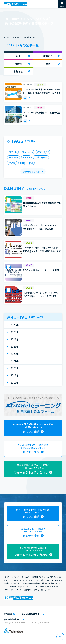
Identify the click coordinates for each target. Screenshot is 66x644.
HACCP (26, 157)
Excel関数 (13, 157)
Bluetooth (27, 152)
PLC (31, 163)
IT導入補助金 (41, 157)
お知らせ (18, 71)
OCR (22, 163)
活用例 (18, 64)
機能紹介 (48, 56)
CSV (39, 152)
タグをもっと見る (31, 171)
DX (47, 152)
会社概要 (8, 614)
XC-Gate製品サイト (32, 614)
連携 (48, 64)
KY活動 (12, 163)
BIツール (13, 152)
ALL (18, 56)
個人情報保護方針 (12, 619)
